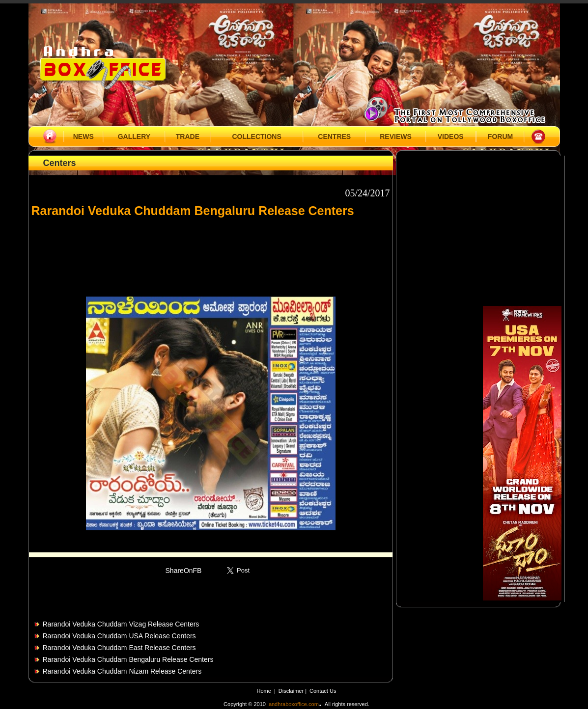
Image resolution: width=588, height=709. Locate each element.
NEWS (84, 136)
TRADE (188, 136)
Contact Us (323, 691)
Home (264, 691)
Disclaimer (292, 691)
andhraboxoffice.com (294, 704)
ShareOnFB (184, 571)
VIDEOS (451, 136)
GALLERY (134, 136)
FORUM (500, 136)
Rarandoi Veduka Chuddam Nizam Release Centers (122, 671)
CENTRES (334, 136)
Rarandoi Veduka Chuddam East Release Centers (119, 648)
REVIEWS (396, 136)
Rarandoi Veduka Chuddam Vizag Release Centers (121, 624)
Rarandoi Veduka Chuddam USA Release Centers (119, 636)
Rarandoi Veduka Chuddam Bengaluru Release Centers (128, 659)
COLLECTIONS (256, 136)
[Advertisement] (211, 252)
